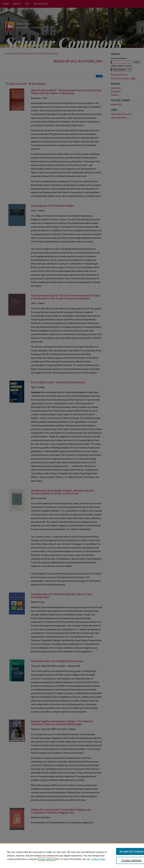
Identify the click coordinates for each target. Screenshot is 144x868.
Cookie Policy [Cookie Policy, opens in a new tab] (98, 859)
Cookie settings (47, 859)
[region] (72, 856)
